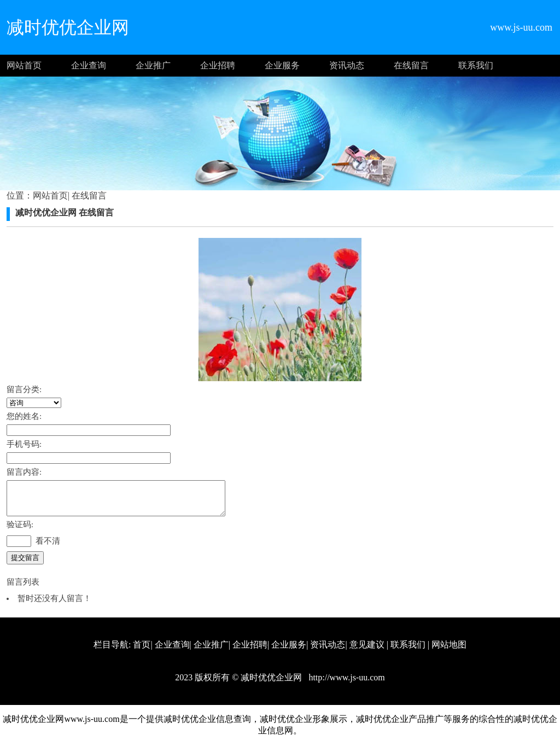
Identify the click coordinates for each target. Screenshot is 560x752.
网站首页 (24, 65)
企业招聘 (218, 65)
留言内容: (24, 472)
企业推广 (153, 65)
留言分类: (24, 389)
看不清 (48, 547)
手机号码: (24, 444)
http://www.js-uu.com (345, 684)
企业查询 (89, 65)
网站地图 (449, 651)
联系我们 (476, 65)
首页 (142, 651)
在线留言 (411, 65)
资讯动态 (347, 65)
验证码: (20, 531)
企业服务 (282, 65)
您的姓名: (24, 416)
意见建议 (367, 651)
